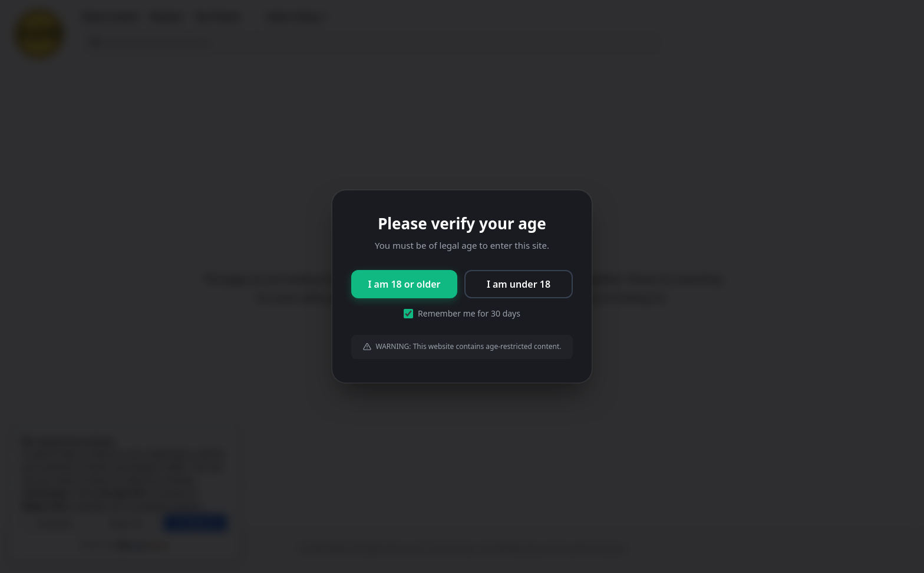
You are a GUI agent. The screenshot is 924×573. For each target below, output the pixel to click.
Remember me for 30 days (462, 313)
